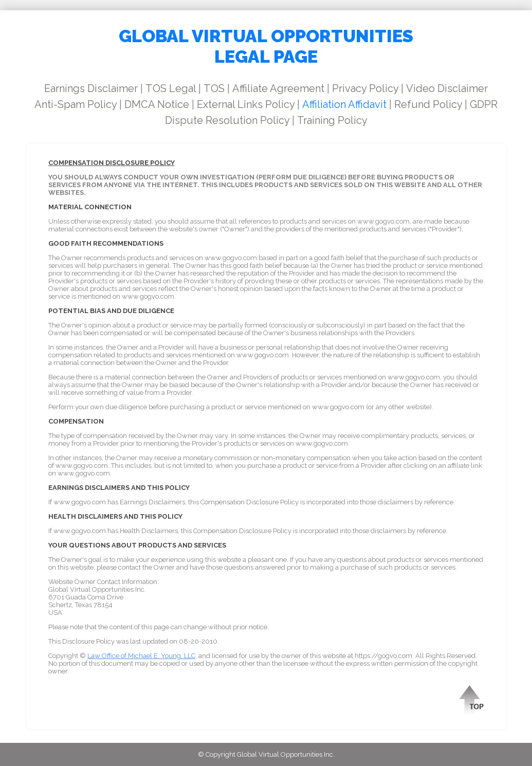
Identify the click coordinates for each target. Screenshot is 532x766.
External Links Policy (246, 104)
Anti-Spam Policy (76, 104)
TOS (214, 88)
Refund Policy (428, 104)
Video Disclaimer (447, 88)
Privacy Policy (365, 88)
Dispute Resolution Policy (227, 120)
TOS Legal (171, 88)
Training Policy (332, 120)
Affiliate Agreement (278, 88)
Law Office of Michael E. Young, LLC (141, 656)
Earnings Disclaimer (91, 88)
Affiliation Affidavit (344, 104)
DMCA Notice (157, 104)
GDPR (484, 104)
